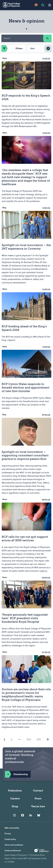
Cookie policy (10, 839)
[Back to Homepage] (13, 5)
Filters (12, 48)
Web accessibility (12, 828)
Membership (16, 774)
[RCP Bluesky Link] (39, 815)
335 (39, 740)
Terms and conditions (14, 845)
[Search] (22, 38)
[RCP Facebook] (23, 815)
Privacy (8, 834)
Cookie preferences (13, 850)
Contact (38, 791)
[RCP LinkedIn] (31, 815)
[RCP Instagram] (14, 815)
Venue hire (38, 806)
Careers (15, 798)
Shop (15, 806)
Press (38, 798)
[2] (48, 740)
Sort (33, 48)
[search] (47, 38)
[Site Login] (36, 5)
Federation (15, 791)
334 (29, 740)
